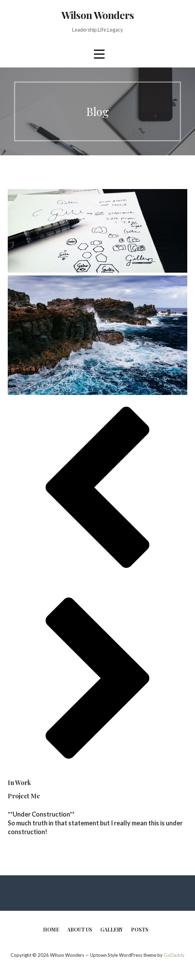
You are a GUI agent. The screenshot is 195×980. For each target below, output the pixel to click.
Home (51, 930)
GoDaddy (174, 955)
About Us (80, 930)
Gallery (112, 930)
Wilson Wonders (97, 15)
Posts (140, 930)
